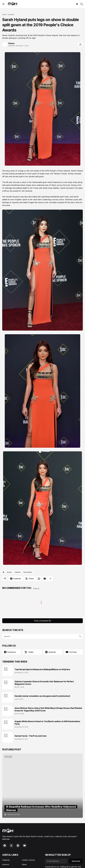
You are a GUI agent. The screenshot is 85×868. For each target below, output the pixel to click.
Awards (11, 14)
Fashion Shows (28, 860)
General (6, 864)
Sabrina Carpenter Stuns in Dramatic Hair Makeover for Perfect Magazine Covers (44, 683)
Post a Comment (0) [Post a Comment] (43, 621)
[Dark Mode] (77, 4)
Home (4, 14)
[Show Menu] (3, 4)
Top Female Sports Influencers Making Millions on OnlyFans (42, 669)
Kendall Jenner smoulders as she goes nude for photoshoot (42, 696)
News (24, 864)
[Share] (80, 44)
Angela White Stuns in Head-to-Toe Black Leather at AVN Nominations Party (47, 723)
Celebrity (18, 572)
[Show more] (50, 579)
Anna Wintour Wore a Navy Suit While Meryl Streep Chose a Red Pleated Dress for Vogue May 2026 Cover (48, 709)
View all (36, 588)
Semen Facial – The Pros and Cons (31, 736)
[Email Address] (56, 861)
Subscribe (76, 861)
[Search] (82, 4)
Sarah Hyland (28, 572)
